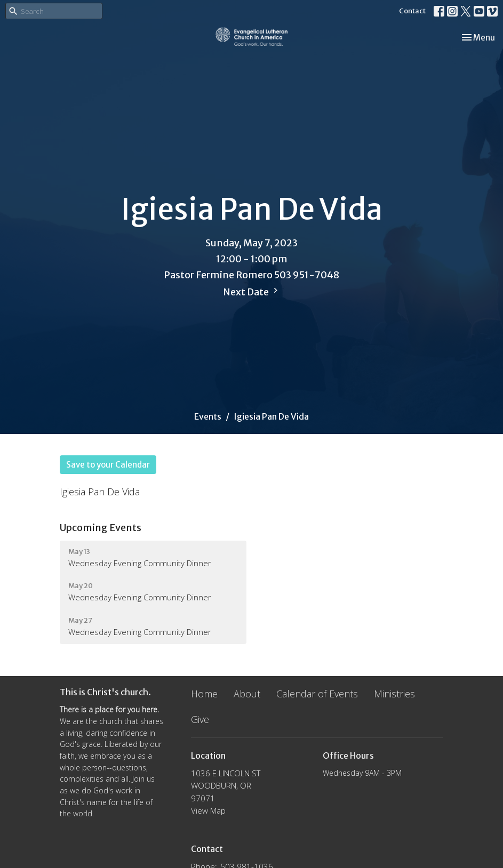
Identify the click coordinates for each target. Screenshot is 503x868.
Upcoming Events (101, 528)
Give (200, 719)
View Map (208, 810)
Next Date (252, 292)
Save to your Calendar (108, 465)
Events (208, 416)
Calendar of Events (317, 694)
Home (204, 694)
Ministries (394, 694)
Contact (412, 11)
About (247, 694)
